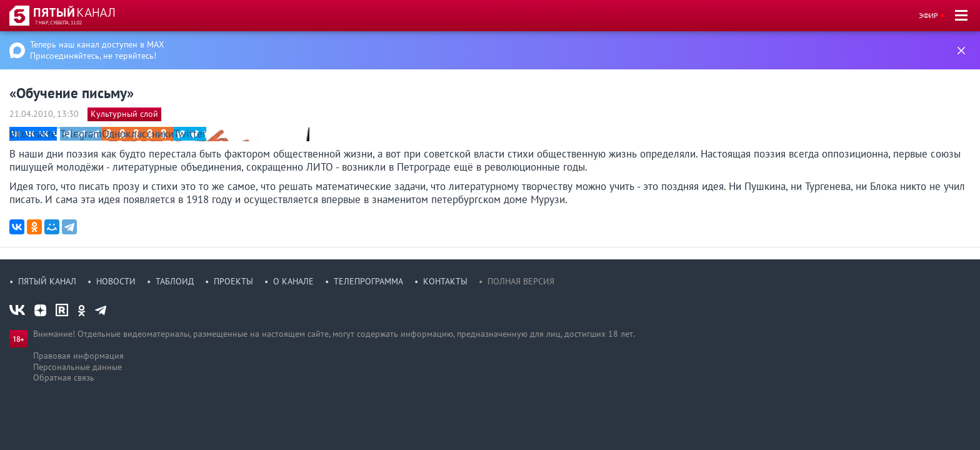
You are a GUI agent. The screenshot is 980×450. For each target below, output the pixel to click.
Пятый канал (47, 281)
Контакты (445, 281)
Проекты (233, 281)
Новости (116, 281)
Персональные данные (77, 367)
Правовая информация (78, 356)
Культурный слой (124, 114)
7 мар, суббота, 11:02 (58, 22)
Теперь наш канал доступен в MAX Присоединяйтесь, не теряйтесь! (97, 50)
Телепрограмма (368, 281)
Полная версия (521, 281)
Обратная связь (64, 377)
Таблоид (175, 281)
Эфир (928, 15)
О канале (293, 281)
